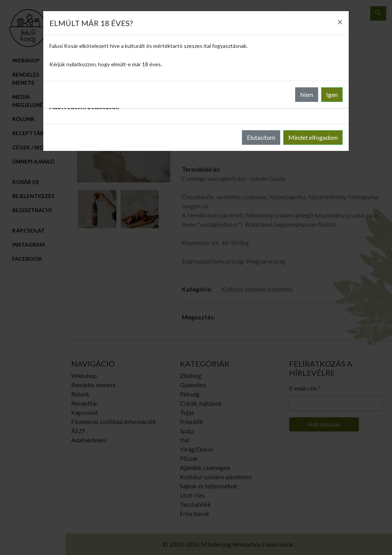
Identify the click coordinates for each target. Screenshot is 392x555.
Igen (332, 94)
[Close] (340, 22)
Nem (307, 94)
